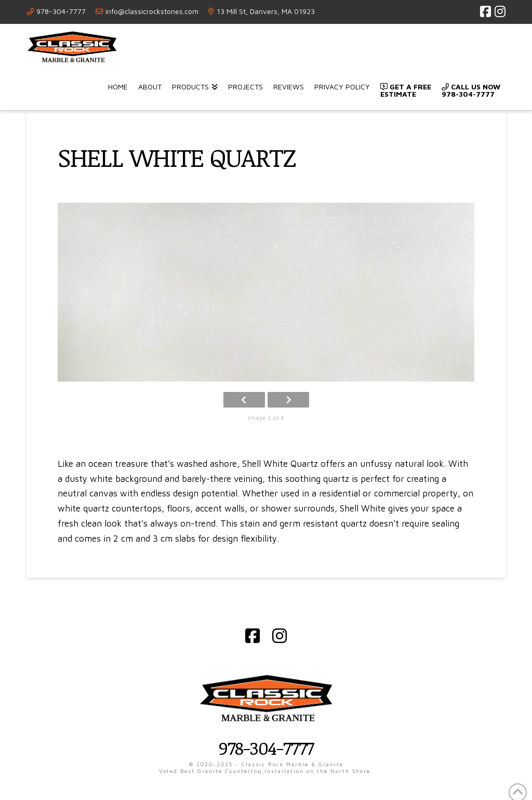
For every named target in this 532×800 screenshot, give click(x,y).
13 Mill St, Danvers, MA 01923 (266, 11)
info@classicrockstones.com (152, 11)
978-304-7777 (61, 11)
